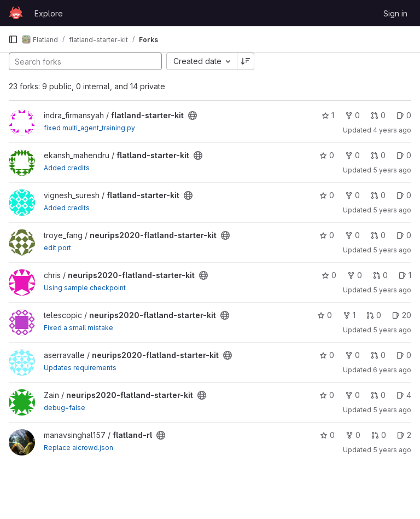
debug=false (65, 408)
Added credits (67, 168)
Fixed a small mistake (78, 328)
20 (402, 315)
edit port (57, 248)
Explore (49, 13)
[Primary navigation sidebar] (13, 39)
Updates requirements (80, 368)
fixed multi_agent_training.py (89, 128)
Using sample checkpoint (85, 288)
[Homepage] (16, 13)
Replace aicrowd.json (78, 448)
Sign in (395, 13)
